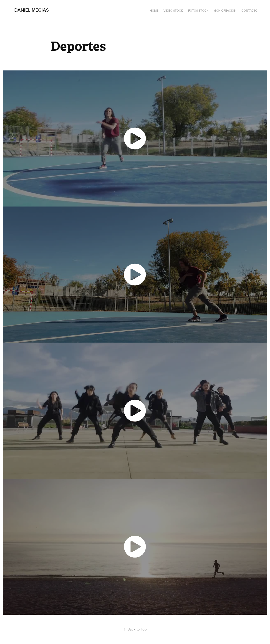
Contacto (250, 11)
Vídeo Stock (173, 11)
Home (154, 11)
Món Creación (225, 11)
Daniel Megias (32, 10)
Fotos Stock (198, 11)
